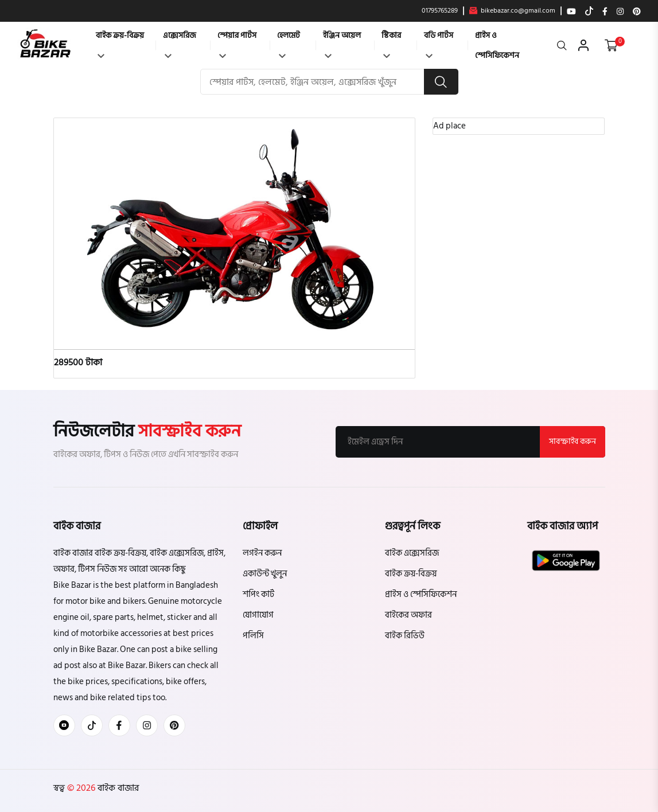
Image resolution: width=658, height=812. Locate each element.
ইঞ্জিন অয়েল (342, 43)
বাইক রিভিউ (405, 636)
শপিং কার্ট (258, 594)
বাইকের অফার (408, 615)
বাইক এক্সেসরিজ (412, 553)
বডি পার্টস (439, 43)
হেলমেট (289, 43)
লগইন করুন (262, 553)
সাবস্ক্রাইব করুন (573, 441)
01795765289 (440, 11)
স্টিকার (391, 43)
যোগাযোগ (258, 615)
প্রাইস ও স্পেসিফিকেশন (497, 45)
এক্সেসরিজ (180, 43)
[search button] (441, 82)
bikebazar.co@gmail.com (512, 11)
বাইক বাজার (117, 788)
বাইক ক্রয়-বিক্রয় (120, 43)
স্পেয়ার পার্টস (237, 43)
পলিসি (253, 636)
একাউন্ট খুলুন (265, 574)
